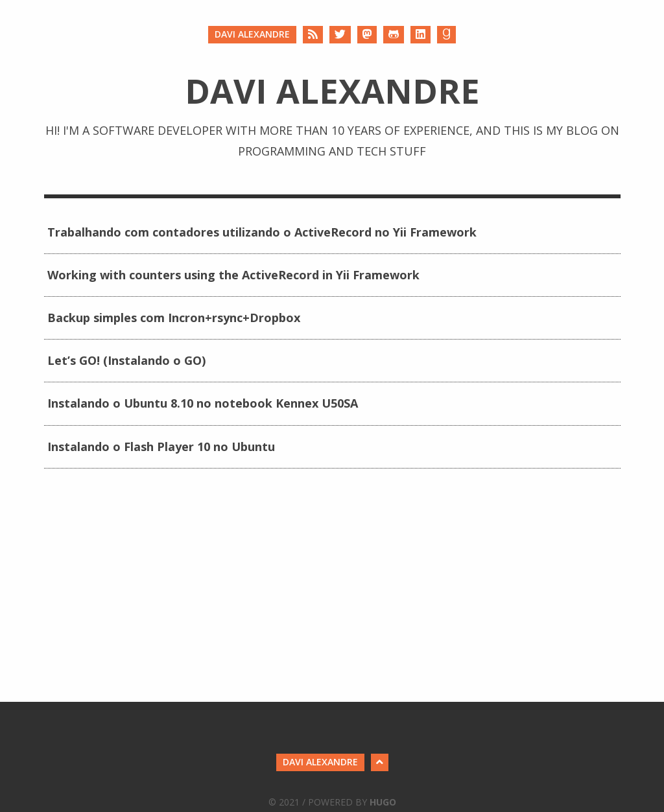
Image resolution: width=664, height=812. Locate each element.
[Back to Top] (380, 762)
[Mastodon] (367, 35)
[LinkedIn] (421, 35)
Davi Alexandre (252, 34)
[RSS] (313, 35)
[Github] (394, 35)
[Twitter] (340, 35)
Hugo (383, 802)
